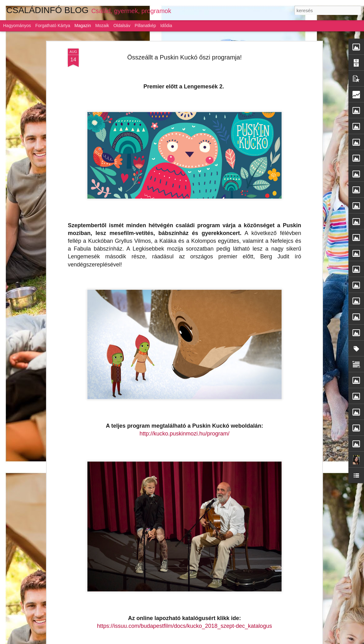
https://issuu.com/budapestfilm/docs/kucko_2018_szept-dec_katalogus (184, 626)
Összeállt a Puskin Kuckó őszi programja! (184, 57)
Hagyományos (17, 26)
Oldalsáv (122, 26)
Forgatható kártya (53, 26)
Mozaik (102, 26)
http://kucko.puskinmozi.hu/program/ (184, 434)
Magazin (83, 26)
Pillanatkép (145, 26)
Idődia (166, 26)
